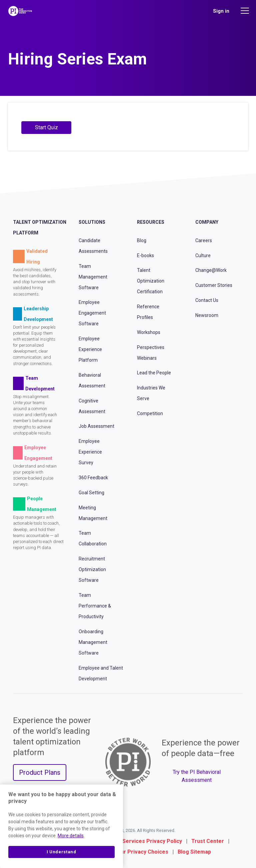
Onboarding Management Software (93, 642)
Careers (204, 240)
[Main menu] (246, 11)
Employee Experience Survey (90, 452)
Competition (150, 413)
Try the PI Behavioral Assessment (197, 776)
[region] (61, 826)
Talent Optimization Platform (40, 227)
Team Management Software (93, 277)
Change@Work (211, 270)
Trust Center (208, 841)
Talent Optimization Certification (151, 281)
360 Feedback (93, 478)
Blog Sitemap (194, 852)
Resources (151, 222)
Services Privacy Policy (152, 841)
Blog (142, 240)
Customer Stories (214, 285)
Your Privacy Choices (141, 852)
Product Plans (40, 772)
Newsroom (207, 315)
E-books (145, 255)
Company (207, 222)
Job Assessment (96, 426)
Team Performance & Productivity (95, 606)
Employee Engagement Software (92, 313)
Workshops (149, 332)
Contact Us (207, 300)
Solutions (92, 222)
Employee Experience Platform (90, 349)
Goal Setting (91, 493)
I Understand (61, 852)
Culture (203, 255)
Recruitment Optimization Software (92, 569)
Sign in (221, 11)
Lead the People (154, 373)
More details (71, 836)
